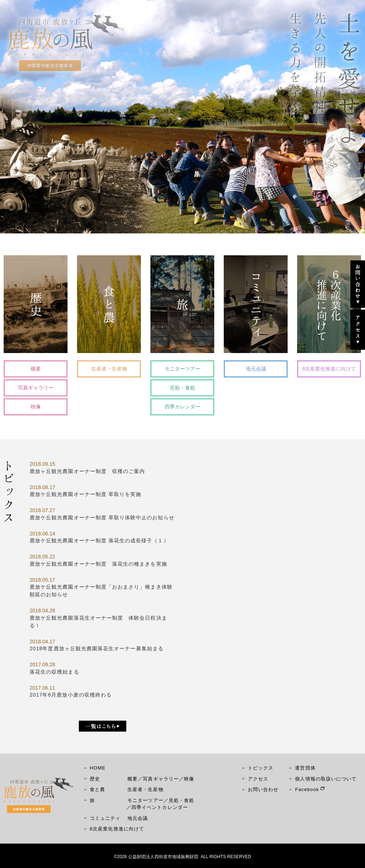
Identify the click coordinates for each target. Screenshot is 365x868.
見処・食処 (182, 388)
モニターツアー (182, 369)
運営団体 (305, 768)
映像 (36, 407)
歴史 (95, 779)
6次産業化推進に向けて (329, 369)
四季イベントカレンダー (160, 807)
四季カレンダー (182, 407)
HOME (98, 768)
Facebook (307, 789)
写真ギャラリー (36, 388)
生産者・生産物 (109, 369)
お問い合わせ (263, 789)
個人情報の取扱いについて (326, 779)
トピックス (261, 768)
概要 (36, 369)
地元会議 (256, 369)
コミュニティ (105, 818)
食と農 (97, 789)
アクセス (258, 779)
